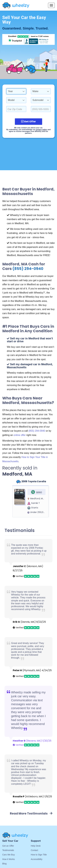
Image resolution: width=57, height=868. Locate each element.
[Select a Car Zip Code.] (16, 109)
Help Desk (36, 846)
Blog (4, 864)
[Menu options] (51, 5)
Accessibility (37, 859)
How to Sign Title (39, 855)
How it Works (9, 859)
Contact (35, 850)
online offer (20, 435)
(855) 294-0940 (28, 269)
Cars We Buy (9, 855)
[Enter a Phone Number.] (41, 109)
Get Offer (28, 122)
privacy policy (42, 129)
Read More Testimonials (31, 813)
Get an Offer (8, 846)
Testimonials (8, 850)
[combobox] (16, 91)
